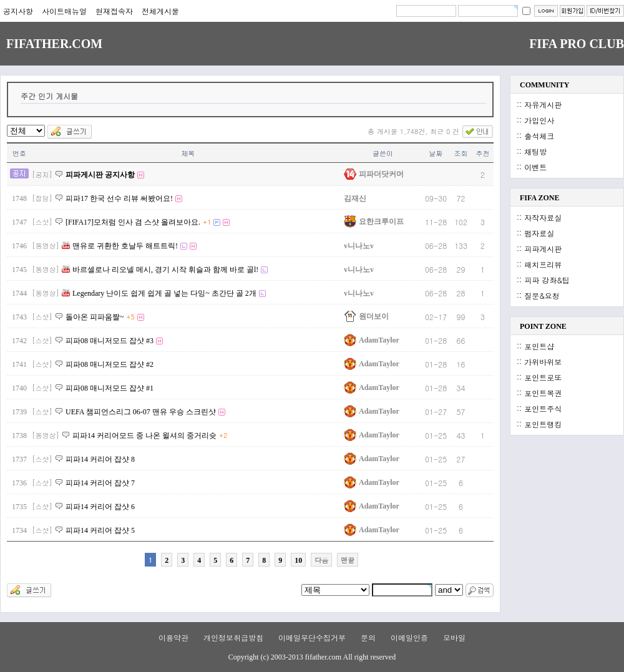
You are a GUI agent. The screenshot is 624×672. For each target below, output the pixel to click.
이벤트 (535, 167)
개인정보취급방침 (233, 637)
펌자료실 (539, 233)
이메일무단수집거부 (312, 637)
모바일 (454, 637)
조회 (461, 153)
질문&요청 (542, 295)
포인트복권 (543, 393)
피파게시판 (543, 249)
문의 (368, 637)
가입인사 (539, 120)
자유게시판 (543, 105)
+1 (207, 222)
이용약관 (173, 637)
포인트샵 (539, 346)
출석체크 (539, 136)
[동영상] (46, 246)
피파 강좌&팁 (547, 280)
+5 (131, 317)
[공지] (42, 174)
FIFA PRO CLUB (577, 44)
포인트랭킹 (543, 424)
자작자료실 (543, 217)
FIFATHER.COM (54, 44)
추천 (483, 153)
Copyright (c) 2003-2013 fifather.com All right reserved (312, 657)
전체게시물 (160, 11)
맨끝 (348, 560)
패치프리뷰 (543, 264)
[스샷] (42, 222)
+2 (223, 435)
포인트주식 (543, 408)
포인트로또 (543, 377)
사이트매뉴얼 (64, 11)
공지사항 (18, 11)
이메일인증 (409, 637)
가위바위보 (543, 362)
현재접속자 (114, 11)
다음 (321, 560)
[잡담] (42, 198)
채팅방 (535, 151)
